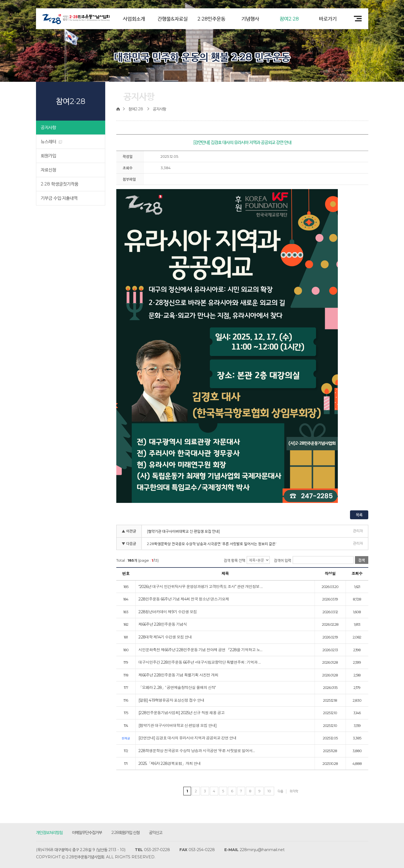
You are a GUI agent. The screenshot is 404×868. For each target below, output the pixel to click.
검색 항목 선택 (235, 560)
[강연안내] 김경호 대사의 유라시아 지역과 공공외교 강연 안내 (187, 738)
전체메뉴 (356, 19)
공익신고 (156, 832)
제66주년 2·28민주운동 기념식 (163, 625)
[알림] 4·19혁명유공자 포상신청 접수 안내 (171, 701)
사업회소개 (134, 19)
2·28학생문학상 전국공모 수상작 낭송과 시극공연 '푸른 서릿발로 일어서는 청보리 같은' (212, 544)
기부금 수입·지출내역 (59, 198)
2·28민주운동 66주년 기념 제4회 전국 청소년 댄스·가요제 (184, 599)
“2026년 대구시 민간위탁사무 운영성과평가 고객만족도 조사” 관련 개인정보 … (200, 587)
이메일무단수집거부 (87, 832)
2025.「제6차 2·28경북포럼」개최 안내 (170, 764)
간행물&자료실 (173, 19)
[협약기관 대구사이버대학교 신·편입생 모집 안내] (183, 531)
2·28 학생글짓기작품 (60, 184)
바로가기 (328, 19)
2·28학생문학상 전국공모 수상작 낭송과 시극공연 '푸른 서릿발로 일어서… (197, 751)
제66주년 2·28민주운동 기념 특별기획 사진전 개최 (178, 675)
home (120, 109)
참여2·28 (289, 19)
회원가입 (48, 156)
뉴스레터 (51, 142)
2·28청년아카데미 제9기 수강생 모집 (168, 612)
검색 (362, 560)
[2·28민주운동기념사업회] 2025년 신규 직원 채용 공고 (182, 713)
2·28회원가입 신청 (125, 832)
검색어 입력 (283, 560)
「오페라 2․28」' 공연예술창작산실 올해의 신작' (177, 688)
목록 (359, 515)
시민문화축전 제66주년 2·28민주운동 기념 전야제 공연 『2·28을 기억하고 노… (200, 650)
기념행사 (250, 19)
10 (269, 791)
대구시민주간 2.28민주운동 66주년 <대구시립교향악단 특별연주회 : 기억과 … (200, 663)
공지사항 (48, 127)
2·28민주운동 (211, 19)
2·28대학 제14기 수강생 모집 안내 (165, 637)
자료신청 (48, 170)
